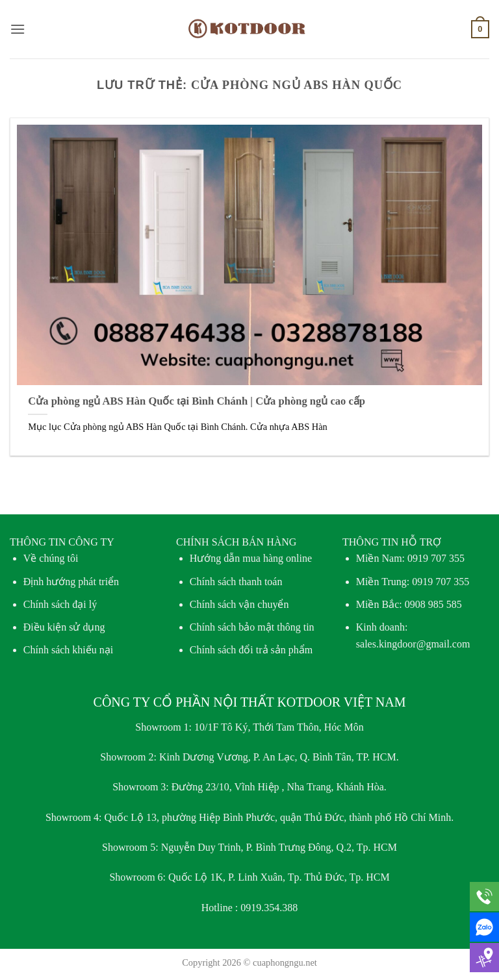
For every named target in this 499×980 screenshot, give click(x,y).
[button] (18, 29)
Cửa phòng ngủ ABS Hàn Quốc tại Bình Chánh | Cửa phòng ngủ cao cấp (197, 401)
